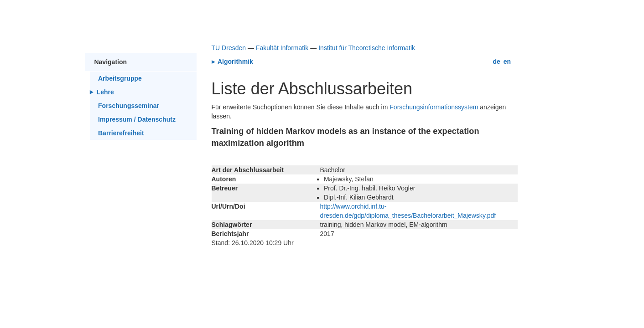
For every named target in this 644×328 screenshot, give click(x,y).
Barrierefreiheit (121, 133)
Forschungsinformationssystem (434, 107)
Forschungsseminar (129, 106)
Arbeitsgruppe (120, 78)
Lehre (105, 92)
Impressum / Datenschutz (137, 119)
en (507, 61)
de (497, 61)
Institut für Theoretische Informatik (367, 48)
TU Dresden (229, 48)
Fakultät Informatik (282, 48)
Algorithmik (235, 61)
